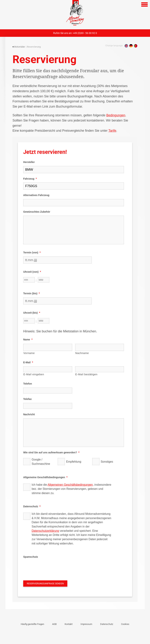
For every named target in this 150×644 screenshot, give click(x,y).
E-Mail (28, 362)
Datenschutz (32, 506)
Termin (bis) (32, 293)
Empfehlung (74, 462)
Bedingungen (116, 115)
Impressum (86, 624)
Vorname (29, 353)
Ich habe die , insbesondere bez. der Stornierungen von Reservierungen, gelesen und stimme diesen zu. (71, 489)
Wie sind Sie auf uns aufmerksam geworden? (51, 452)
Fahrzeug (30, 179)
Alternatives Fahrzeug (36, 195)
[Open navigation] (144, 4)
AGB (54, 624)
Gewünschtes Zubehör (37, 212)
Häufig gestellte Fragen (32, 624)
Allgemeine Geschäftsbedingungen (45, 477)
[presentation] (50, 568)
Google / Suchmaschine (41, 462)
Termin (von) (32, 252)
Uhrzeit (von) (32, 272)
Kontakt (69, 624)
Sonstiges (107, 462)
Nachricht (29, 414)
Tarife (112, 131)
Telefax (27, 399)
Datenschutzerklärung (45, 531)
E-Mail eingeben (34, 374)
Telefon (28, 384)
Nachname (82, 353)
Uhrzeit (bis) (32, 313)
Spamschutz (31, 557)
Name (28, 340)
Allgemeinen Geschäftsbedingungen (70, 485)
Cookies (125, 624)
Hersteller (29, 162)
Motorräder (19, 47)
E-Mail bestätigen (86, 374)
